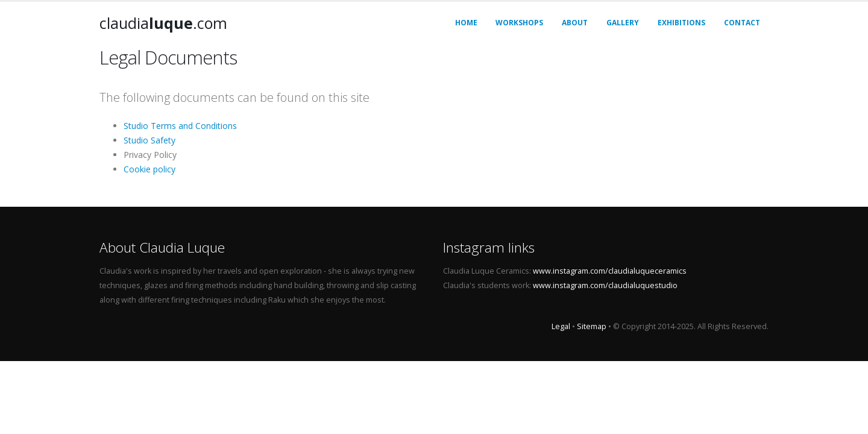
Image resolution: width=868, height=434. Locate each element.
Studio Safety (149, 140)
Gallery (623, 23)
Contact (742, 23)
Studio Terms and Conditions (180, 126)
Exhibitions (681, 23)
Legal (561, 326)
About (575, 23)
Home (466, 23)
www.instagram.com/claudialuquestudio (605, 285)
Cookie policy (149, 169)
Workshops (519, 23)
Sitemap (592, 326)
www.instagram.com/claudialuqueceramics (610, 271)
